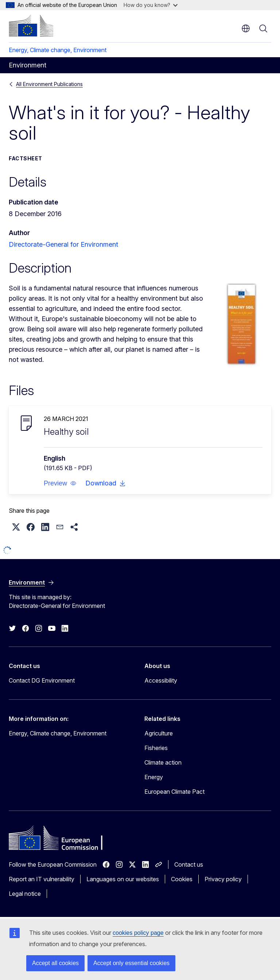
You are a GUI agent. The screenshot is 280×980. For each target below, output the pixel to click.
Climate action (163, 762)
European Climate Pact (174, 792)
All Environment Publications (49, 84)
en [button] (246, 28)
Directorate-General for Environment (63, 244)
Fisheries (156, 748)
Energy (154, 777)
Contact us (189, 864)
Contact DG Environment (42, 680)
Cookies (182, 879)
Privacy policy (223, 879)
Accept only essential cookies (131, 963)
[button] (60, 483)
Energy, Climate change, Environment (58, 50)
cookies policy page (138, 933)
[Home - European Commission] (31, 26)
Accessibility (161, 680)
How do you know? (151, 5)
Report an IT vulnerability (42, 879)
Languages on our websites (123, 879)
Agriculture (159, 733)
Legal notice (25, 894)
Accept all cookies (55, 963)
